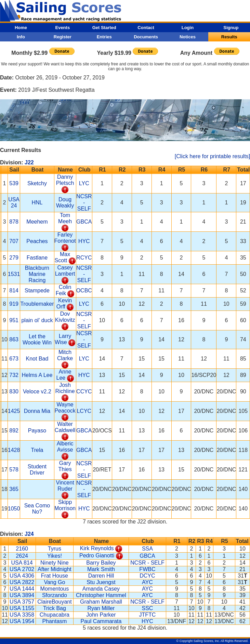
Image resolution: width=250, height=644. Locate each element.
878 (14, 222)
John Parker (101, 615)
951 (14, 320)
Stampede (37, 291)
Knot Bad (37, 359)
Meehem (37, 222)
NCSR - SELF (84, 203)
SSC (147, 608)
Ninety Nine (55, 563)
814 (14, 291)
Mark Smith (101, 569)
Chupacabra (55, 615)
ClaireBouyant (55, 602)
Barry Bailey (101, 563)
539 (14, 183)
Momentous (55, 589)
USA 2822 (22, 582)
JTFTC (147, 615)
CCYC (84, 392)
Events (62, 28)
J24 (29, 534)
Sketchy (37, 183)
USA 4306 (22, 576)
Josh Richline (65, 388)
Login (188, 28)
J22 (29, 162)
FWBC (147, 569)
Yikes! (55, 556)
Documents (146, 37)
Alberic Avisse (65, 447)
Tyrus (55, 549)
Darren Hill (101, 576)
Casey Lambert (65, 271)
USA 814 (22, 563)
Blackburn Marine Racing (37, 274)
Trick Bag (55, 608)
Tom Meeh (65, 218)
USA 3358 (22, 615)
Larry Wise (63, 339)
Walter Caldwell (65, 427)
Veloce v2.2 (37, 392)
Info (21, 37)
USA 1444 (22, 589)
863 (14, 339)
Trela (37, 450)
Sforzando (55, 595)
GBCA (84, 222)
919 (14, 304)
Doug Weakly (65, 203)
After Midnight (55, 569)
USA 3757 (22, 602)
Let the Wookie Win (37, 339)
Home (21, 28)
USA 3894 (22, 595)
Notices (188, 37)
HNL (37, 203)
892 (14, 431)
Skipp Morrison (65, 505)
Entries (104, 37)
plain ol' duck (37, 320)
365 (14, 489)
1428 (14, 450)
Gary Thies (65, 466)
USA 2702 (22, 569)
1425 (14, 411)
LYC (84, 183)
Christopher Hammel (101, 595)
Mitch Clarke (65, 355)
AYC (147, 582)
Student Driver (37, 470)
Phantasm (54, 621)
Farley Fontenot (65, 238)
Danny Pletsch (65, 180)
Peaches (37, 241)
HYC (84, 241)
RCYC (84, 258)
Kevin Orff (64, 304)
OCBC (84, 291)
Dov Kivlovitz (65, 317)
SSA (147, 549)
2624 (22, 556)
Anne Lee (64, 375)
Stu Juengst (101, 582)
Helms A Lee (37, 375)
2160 (22, 549)
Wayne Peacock (65, 408)
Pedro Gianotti (97, 555)
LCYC (84, 411)
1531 (14, 274)
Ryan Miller (101, 608)
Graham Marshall (101, 602)
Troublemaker (37, 304)
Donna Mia (37, 411)
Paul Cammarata (101, 621)
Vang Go (54, 582)
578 (14, 470)
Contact (146, 28)
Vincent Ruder (65, 486)
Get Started (104, 28)
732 (14, 375)
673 (14, 359)
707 (14, 241)
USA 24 (14, 203)
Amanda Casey (101, 589)
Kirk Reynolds (97, 548)
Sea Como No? (37, 509)
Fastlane (37, 258)
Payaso (37, 431)
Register (63, 37)
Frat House (55, 576)
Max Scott (63, 257)
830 (14, 392)
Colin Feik (64, 290)
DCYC (147, 576)
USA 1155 (22, 608)
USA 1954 (22, 621)
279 (14, 258)
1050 (14, 509)
